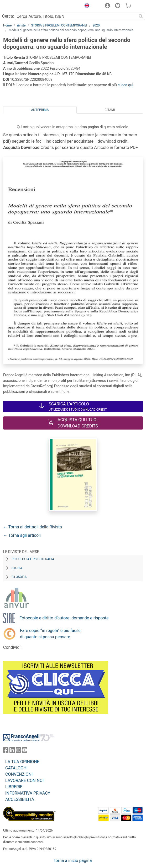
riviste (21, 25)
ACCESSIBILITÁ (20, 799)
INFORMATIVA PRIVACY (28, 793)
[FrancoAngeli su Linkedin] (12, 751)
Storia (17, 568)
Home (7, 25)
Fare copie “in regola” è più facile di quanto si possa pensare (50, 634)
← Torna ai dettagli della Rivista (33, 527)
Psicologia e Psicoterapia (33, 559)
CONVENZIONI (19, 774)
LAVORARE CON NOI (24, 781)
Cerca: (8, 16)
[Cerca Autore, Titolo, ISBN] (76, 16)
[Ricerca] (141, 16)
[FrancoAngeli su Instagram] (18, 751)
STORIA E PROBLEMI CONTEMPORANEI (59, 25)
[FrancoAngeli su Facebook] (6, 751)
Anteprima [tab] (40, 110)
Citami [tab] (110, 110)
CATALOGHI (16, 768)
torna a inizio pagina (73, 861)
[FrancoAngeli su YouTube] (25, 751)
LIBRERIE (14, 787)
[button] (86, 6)
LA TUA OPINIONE (22, 762)
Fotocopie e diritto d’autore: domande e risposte (64, 618)
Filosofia (19, 577)
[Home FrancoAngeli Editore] (21, 6)
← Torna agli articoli (22, 535)
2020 (96, 25)
